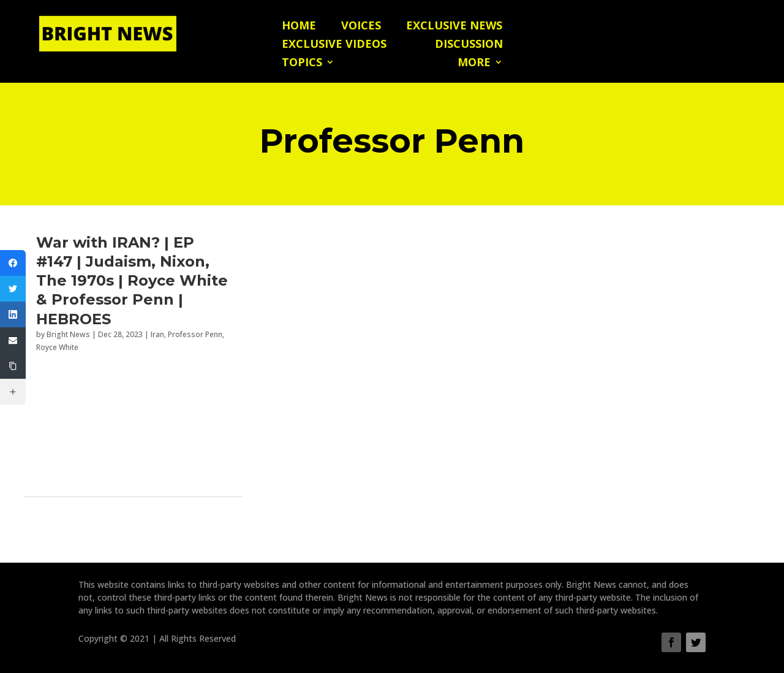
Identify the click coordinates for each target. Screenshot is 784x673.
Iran (157, 334)
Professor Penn (195, 334)
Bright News (68, 334)
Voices (361, 27)
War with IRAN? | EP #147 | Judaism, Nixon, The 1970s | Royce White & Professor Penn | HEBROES (132, 281)
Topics (302, 63)
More (474, 63)
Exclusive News (454, 27)
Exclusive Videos (334, 45)
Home (299, 27)
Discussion (469, 45)
